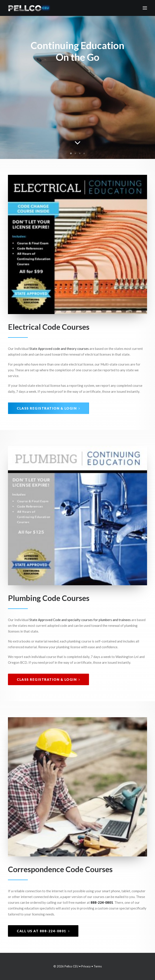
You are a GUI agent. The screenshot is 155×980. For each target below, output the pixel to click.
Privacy (86, 966)
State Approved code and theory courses (59, 349)
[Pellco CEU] (29, 8)
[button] (145, 8)
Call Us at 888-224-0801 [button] (43, 931)
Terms (98, 966)
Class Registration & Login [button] (48, 408)
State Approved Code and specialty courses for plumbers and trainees (80, 620)
